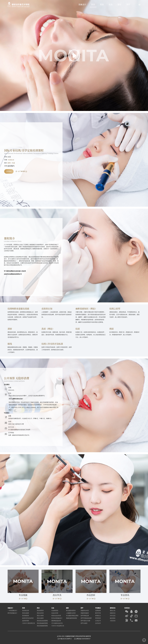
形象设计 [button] (82, 4)
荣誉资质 (98, 618)
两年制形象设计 (12, 613)
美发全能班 (40, 618)
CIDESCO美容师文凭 (29, 623)
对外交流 (113, 616)
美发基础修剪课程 (42, 623)
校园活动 (113, 613)
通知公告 (113, 611)
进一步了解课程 (21, 171)
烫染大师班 (40, 616)
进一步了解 (23, 599)
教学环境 (98, 613)
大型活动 (113, 621)
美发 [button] (102, 4)
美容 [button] (93, 4)
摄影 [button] (119, 4)
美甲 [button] (128, 4)
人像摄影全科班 (71, 613)
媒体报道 (113, 618)
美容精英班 (26, 616)
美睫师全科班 (85, 611)
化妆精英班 (55, 611)
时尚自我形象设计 (57, 618)
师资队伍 (98, 616)
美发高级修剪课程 (42, 626)
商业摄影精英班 (71, 611)
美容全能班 (26, 613)
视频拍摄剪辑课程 (72, 618)
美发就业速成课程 (42, 621)
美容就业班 (26, 611)
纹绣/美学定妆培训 (28, 618)
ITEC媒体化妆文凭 (57, 623)
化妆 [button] (111, 4)
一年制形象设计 (12, 611)
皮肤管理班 (26, 621)
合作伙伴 (98, 623)
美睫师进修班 (85, 613)
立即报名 (9, 171)
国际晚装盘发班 (56, 621)
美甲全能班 (84, 623)
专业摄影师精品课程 (72, 616)
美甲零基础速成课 (86, 618)
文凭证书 (98, 621)
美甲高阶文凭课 (85, 621)
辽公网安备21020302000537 (82, 639)
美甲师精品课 (85, 616)
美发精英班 (40, 611)
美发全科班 (40, 613)
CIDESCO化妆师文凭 (58, 626)
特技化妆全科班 (56, 616)
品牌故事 (98, 611)
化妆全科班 (55, 613)
